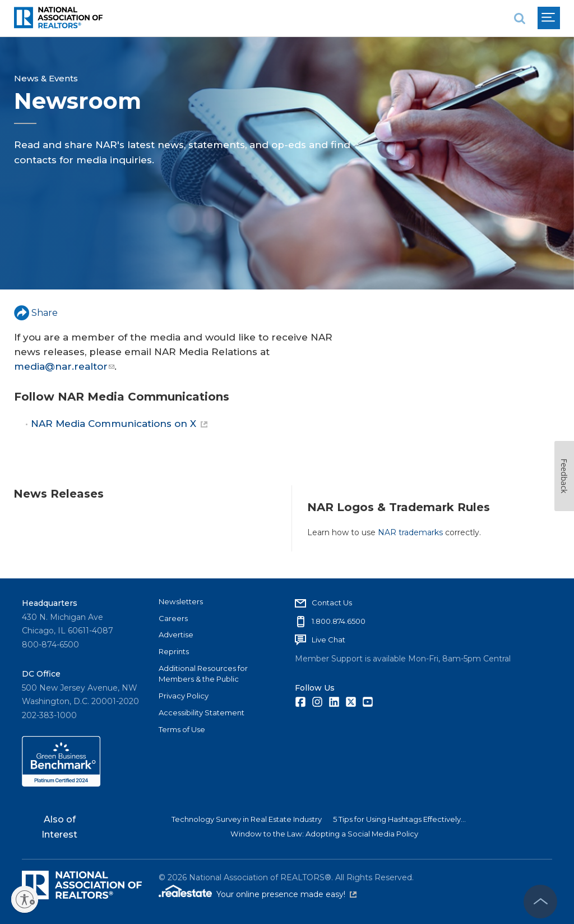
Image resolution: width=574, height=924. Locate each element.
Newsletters (181, 601)
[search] (520, 18)
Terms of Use (182, 729)
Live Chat (328, 640)
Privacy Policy (184, 696)
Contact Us (332, 603)
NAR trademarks (410, 532)
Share (36, 313)
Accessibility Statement (202, 712)
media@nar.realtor (64, 366)
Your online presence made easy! (286, 894)
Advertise (176, 635)
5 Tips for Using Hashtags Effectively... (399, 819)
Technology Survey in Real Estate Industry (247, 819)
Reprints (174, 651)
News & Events (46, 78)
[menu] (549, 18)
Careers (173, 618)
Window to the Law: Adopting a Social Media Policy (324, 834)
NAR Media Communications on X (119, 424)
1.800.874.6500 (339, 621)
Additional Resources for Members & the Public (203, 674)
